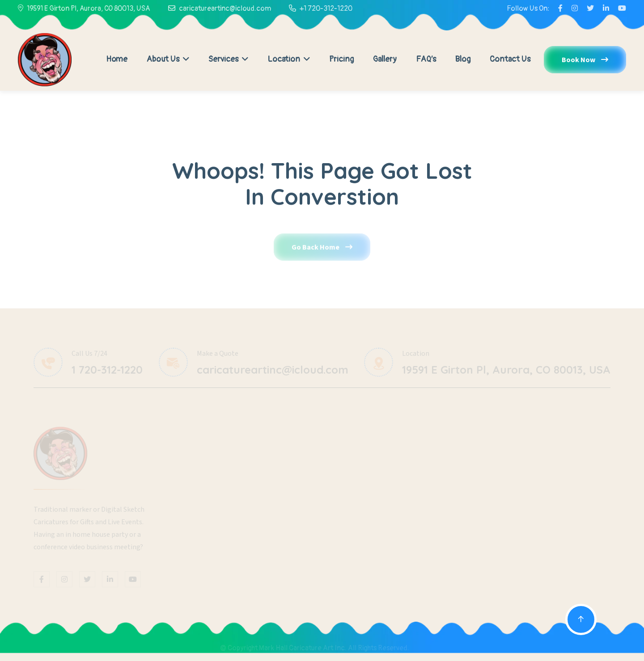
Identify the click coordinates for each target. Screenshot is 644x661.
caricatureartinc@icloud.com (225, 8)
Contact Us (510, 59)
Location (289, 59)
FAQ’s (426, 59)
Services (228, 59)
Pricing (341, 59)
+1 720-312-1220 (326, 8)
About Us (168, 59)
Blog (463, 59)
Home (117, 59)
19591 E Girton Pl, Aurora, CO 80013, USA (89, 8)
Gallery (385, 59)
